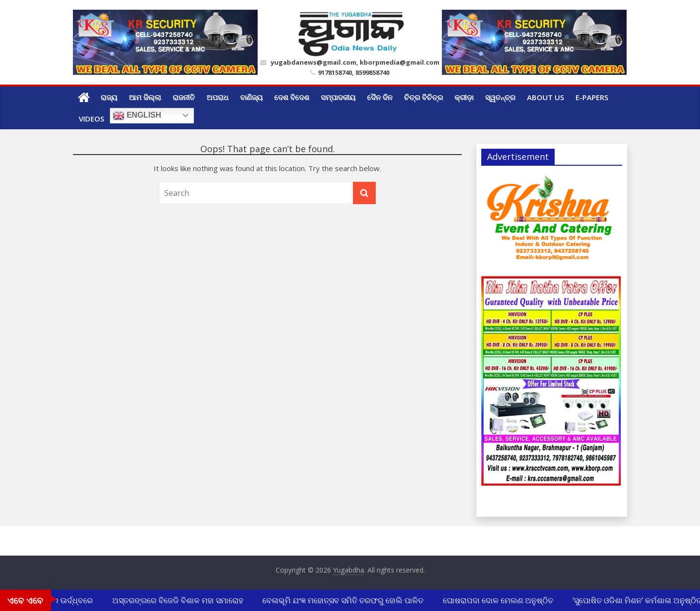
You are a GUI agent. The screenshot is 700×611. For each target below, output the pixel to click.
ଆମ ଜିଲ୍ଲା (145, 97)
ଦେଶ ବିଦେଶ (292, 97)
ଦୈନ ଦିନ (380, 97)
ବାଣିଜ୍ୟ (251, 97)
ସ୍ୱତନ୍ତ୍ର (500, 97)
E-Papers (592, 97)
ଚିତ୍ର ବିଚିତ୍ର (423, 97)
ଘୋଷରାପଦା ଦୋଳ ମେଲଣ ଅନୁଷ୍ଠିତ (499, 600)
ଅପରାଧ (218, 97)
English (137, 116)
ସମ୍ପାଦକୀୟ (338, 97)
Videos (91, 119)
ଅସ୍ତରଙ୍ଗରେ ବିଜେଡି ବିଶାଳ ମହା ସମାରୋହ (179, 600)
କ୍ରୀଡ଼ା (464, 97)
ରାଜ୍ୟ (109, 97)
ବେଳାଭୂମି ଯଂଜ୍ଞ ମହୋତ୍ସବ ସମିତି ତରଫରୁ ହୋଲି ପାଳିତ (344, 600)
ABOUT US (545, 97)
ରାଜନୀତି (184, 97)
